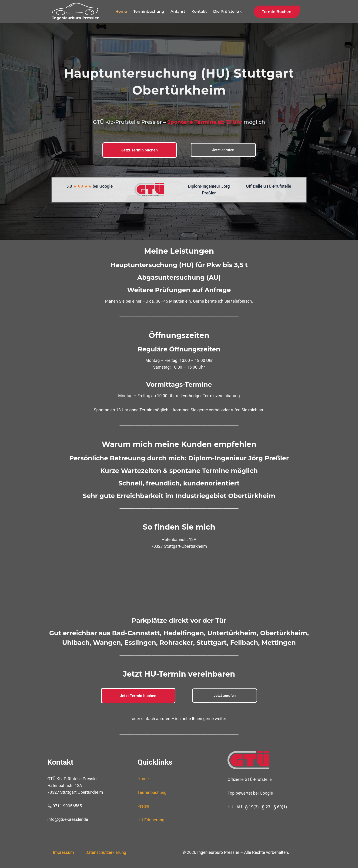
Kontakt (199, 11)
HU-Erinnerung (151, 820)
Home (121, 11)
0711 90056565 (67, 806)
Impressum (64, 852)
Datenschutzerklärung (106, 852)
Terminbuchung (149, 11)
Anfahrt (178, 11)
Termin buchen (277, 12)
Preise (143, 806)
